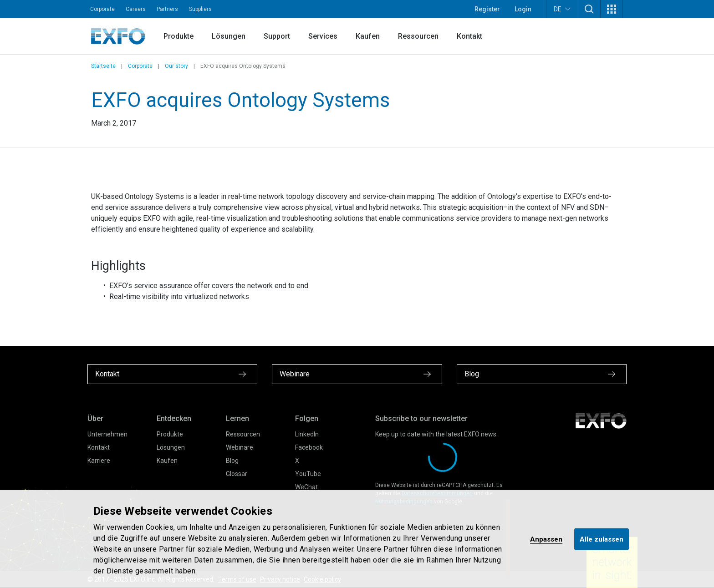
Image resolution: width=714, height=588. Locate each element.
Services (323, 36)
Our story (176, 66)
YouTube (308, 474)
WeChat (306, 487)
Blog (232, 461)
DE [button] (562, 9)
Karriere (99, 461)
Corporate (102, 9)
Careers (136, 9)
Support (277, 36)
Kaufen (368, 36)
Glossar (237, 474)
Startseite (103, 66)
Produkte (178, 36)
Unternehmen (107, 434)
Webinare (240, 447)
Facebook (309, 447)
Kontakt (469, 36)
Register (487, 9)
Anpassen (546, 539)
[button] (589, 9)
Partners (167, 9)
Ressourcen (418, 36)
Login (523, 9)
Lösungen (229, 36)
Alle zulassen (602, 539)
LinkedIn (307, 434)
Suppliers (200, 9)
